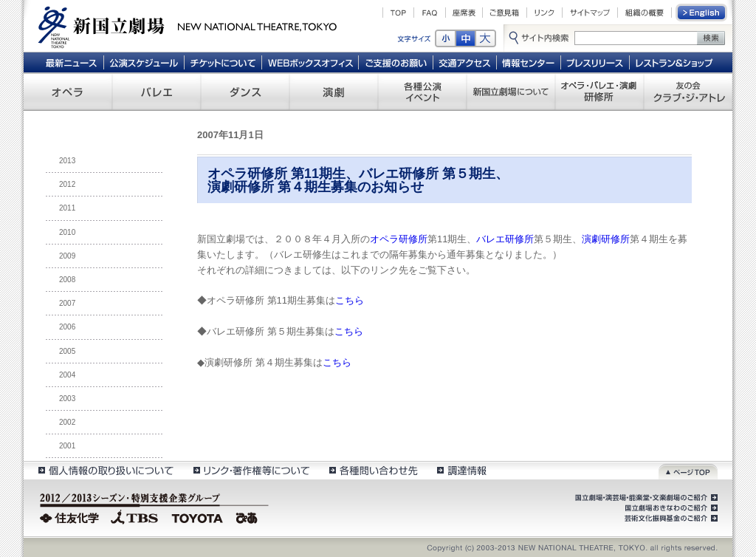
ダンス (245, 92)
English (702, 13)
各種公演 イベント (422, 92)
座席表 (464, 13)
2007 (67, 303)
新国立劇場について (511, 92)
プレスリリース (595, 62)
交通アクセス (465, 62)
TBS (134, 516)
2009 (67, 256)
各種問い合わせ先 (372, 470)
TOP (398, 13)
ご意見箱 (505, 13)
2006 (67, 327)
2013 (67, 161)
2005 (67, 351)
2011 (67, 208)
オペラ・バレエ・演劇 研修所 (599, 92)
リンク (544, 13)
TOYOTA (198, 516)
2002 (67, 422)
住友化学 (71, 516)
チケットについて (223, 62)
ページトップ (688, 470)
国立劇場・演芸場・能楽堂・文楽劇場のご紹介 (645, 498)
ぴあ (249, 516)
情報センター (529, 62)
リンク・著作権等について (251, 470)
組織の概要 (645, 13)
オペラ (68, 92)
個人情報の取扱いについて (105, 470)
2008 (67, 280)
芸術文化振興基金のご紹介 (670, 519)
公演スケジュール (144, 62)
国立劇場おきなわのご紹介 (670, 508)
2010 (67, 232)
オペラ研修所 (399, 239)
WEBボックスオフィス (310, 62)
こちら (350, 300)
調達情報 (462, 470)
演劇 (334, 92)
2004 (67, 375)
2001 (67, 446)
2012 (67, 184)
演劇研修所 (606, 239)
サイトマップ (590, 13)
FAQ (430, 13)
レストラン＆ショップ (675, 62)
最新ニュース (71, 62)
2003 (67, 399)
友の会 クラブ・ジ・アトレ (688, 92)
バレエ (157, 92)
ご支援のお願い (396, 62)
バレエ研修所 (505, 239)
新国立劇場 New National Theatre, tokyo (188, 26)
